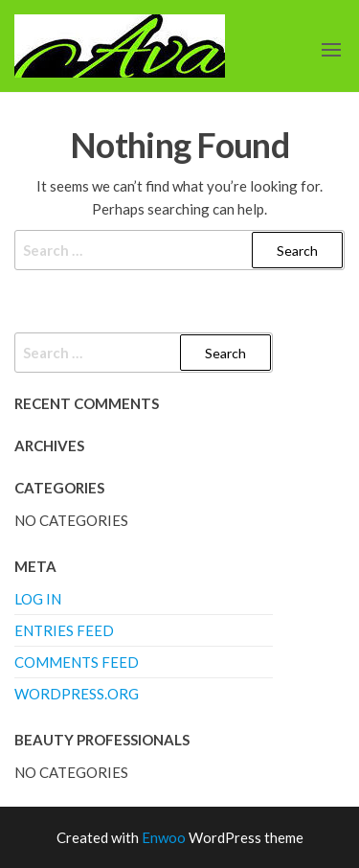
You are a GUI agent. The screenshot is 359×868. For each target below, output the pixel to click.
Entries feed (64, 630)
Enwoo (164, 837)
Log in (38, 599)
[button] (331, 50)
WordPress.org (77, 694)
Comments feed (77, 662)
